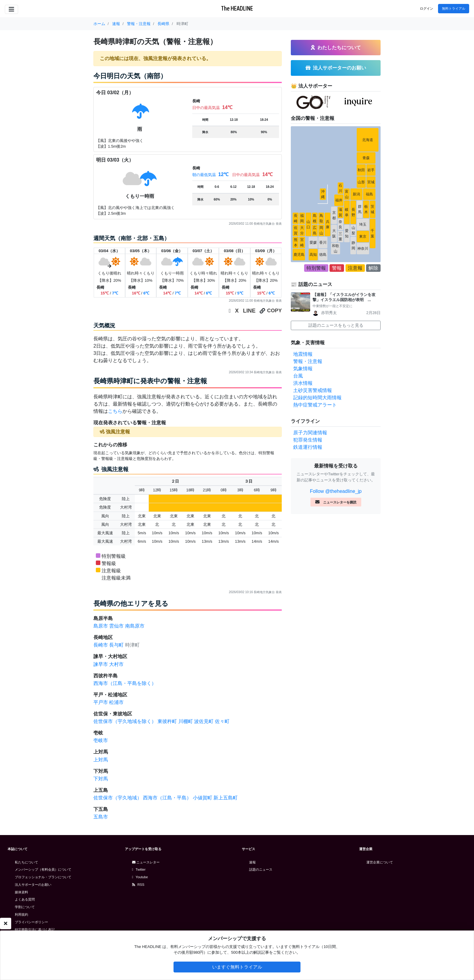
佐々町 (222, 721)
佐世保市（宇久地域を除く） (125, 721)
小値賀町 (203, 798)
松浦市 (116, 702)
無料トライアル (454, 8)
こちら (115, 411)
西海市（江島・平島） (167, 798)
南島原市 (135, 626)
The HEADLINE (237, 8)
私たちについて (26, 862)
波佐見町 (204, 721)
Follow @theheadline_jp (336, 491)
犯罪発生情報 (308, 440)
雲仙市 (116, 626)
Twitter (139, 869)
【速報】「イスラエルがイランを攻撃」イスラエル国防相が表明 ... (344, 297)
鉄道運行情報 (308, 447)
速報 (252, 862)
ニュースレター (146, 862)
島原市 (101, 626)
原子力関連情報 (310, 433)
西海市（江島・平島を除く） (125, 683)
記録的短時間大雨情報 (317, 398)
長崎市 (101, 645)
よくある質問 (25, 899)
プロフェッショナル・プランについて (43, 877)
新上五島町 (226, 798)
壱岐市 (101, 740)
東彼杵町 (167, 721)
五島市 (101, 817)
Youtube (140, 877)
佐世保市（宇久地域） (118, 798)
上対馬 (101, 760)
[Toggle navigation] (11, 9)
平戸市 (101, 702)
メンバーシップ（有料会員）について (43, 869)
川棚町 (186, 721)
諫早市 (101, 664)
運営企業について (380, 862)
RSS (138, 885)
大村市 (116, 664)
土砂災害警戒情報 (313, 390)
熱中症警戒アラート (315, 405)
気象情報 (303, 369)
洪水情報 (303, 383)
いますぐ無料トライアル (237, 967)
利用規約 (21, 914)
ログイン (427, 8)
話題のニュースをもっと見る (336, 325)
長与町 (116, 645)
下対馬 (101, 779)
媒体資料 (21, 892)
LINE (249, 311)
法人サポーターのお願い (33, 885)
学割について (25, 907)
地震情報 (303, 354)
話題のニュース (261, 869)
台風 (298, 376)
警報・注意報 (308, 361)
